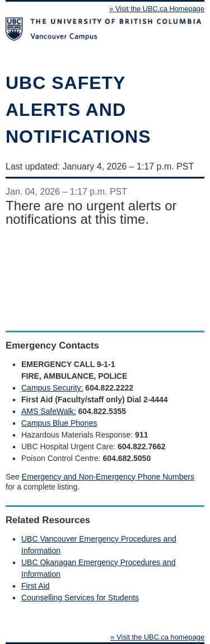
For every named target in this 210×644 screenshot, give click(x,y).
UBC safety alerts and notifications (78, 110)
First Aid (36, 586)
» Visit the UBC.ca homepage (157, 637)
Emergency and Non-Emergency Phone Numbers (108, 477)
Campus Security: (52, 388)
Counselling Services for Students (80, 598)
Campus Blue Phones (59, 423)
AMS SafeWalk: (49, 411)
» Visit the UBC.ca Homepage (157, 9)
